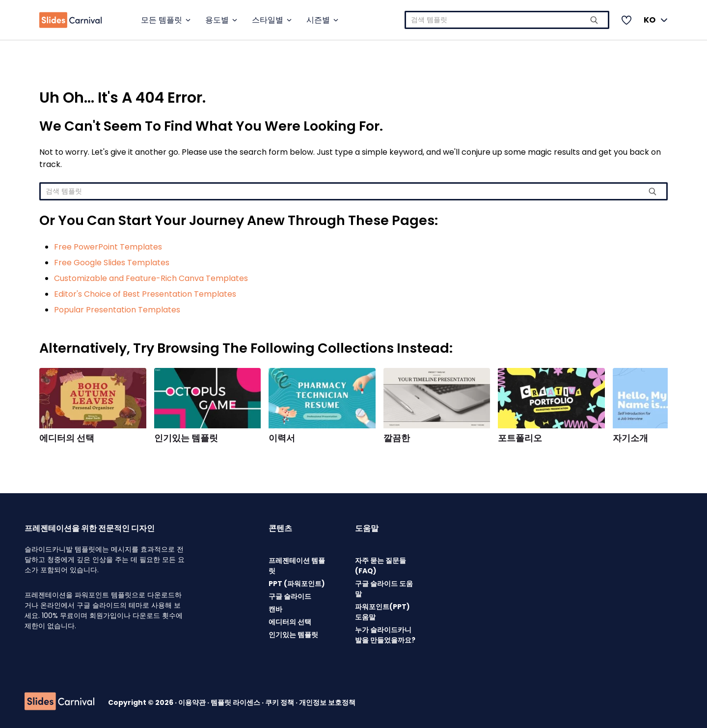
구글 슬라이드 (290, 596)
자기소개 (630, 438)
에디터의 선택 (67, 438)
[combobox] (507, 20)
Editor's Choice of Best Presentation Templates (145, 294)
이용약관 (193, 702)
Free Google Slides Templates (112, 263)
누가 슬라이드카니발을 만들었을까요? (385, 635)
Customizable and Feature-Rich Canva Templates (151, 278)
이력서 (282, 438)
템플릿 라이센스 (236, 702)
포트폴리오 (520, 438)
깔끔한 (397, 438)
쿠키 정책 (280, 702)
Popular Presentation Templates (117, 310)
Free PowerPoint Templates (108, 247)
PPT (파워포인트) (297, 584)
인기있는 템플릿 (186, 438)
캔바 (275, 609)
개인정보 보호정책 (327, 702)
